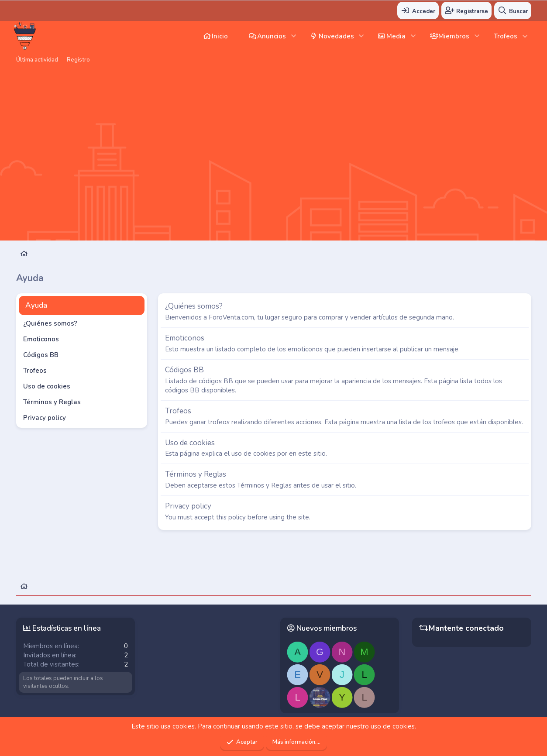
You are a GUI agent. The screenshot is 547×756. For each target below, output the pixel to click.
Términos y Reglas (52, 402)
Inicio (220, 36)
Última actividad (37, 60)
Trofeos (506, 36)
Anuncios (272, 36)
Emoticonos (41, 339)
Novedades (336, 36)
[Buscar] (513, 10)
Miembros (454, 36)
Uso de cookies (47, 386)
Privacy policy (45, 418)
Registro (78, 60)
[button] (294, 36)
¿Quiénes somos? (50, 323)
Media (396, 36)
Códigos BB (41, 355)
